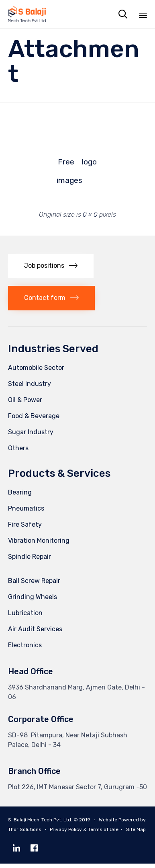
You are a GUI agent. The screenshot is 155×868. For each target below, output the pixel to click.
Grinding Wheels (33, 601)
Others (18, 452)
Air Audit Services (35, 633)
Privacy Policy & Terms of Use (84, 834)
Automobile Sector (36, 372)
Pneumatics (26, 513)
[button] (51, 270)
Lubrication (25, 617)
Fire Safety (25, 529)
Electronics (25, 649)
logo (89, 162)
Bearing (20, 497)
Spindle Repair (30, 561)
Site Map (136, 834)
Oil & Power (25, 404)
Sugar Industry (31, 436)
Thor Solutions (25, 834)
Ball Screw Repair (34, 585)
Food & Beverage (34, 420)
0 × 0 (90, 214)
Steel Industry (30, 388)
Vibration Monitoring (39, 545)
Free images (66, 164)
